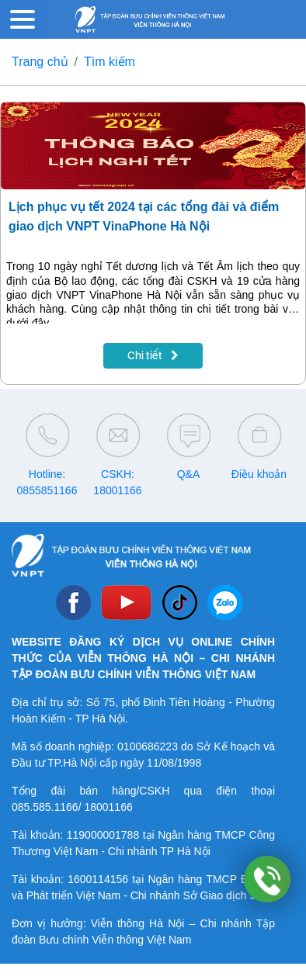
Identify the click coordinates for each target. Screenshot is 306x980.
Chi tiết (153, 355)
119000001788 (103, 835)
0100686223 (148, 746)
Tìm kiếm (110, 62)
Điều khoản (259, 474)
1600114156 (98, 879)
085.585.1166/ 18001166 (72, 807)
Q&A (189, 474)
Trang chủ (40, 62)
